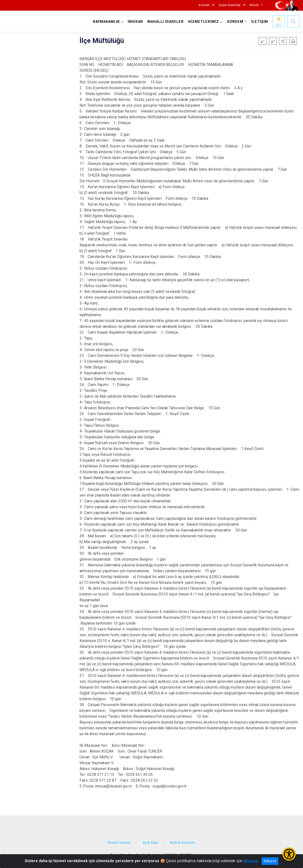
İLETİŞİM (260, 22)
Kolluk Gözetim (183, 843)
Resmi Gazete (119, 843)
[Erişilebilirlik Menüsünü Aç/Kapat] (289, 854)
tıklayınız (251, 861)
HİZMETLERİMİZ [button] (203, 22)
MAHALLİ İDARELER (166, 22)
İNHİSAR (135, 22)
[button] (283, 41)
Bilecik (254, 5)
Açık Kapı (150, 843)
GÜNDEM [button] (235, 22)
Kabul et (270, 861)
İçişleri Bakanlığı (230, 5)
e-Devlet (204, 5)
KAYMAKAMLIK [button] (106, 22)
